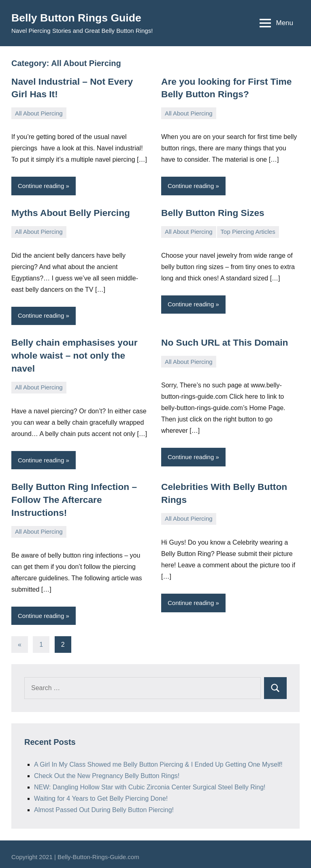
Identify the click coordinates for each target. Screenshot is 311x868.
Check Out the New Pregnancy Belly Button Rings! (107, 770)
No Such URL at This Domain (223, 341)
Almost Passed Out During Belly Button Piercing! (104, 804)
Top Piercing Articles (248, 230)
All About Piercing (39, 112)
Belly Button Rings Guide (80, 18)
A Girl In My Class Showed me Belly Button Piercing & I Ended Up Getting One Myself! (158, 759)
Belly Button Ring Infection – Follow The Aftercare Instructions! (72, 495)
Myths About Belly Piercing (69, 212)
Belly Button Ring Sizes (211, 212)
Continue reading (41, 185)
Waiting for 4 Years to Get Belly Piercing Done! (101, 793)
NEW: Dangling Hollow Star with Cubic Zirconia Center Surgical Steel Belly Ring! (150, 781)
